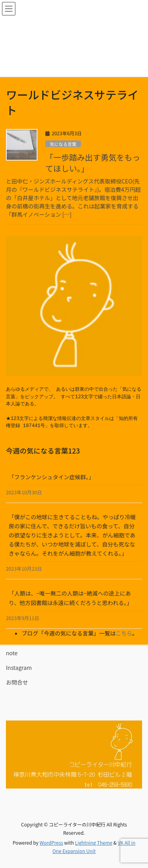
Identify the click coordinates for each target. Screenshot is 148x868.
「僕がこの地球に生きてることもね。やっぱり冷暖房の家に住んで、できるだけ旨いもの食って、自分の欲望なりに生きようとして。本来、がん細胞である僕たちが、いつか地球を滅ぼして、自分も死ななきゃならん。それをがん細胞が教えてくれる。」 (72, 535)
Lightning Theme (94, 842)
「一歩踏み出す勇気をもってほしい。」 (93, 163)
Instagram (19, 668)
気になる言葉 (63, 144)
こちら (124, 633)
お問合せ (17, 682)
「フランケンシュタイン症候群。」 (52, 477)
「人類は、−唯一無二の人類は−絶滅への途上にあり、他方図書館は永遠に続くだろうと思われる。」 (70, 598)
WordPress (51, 842)
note (12, 653)
